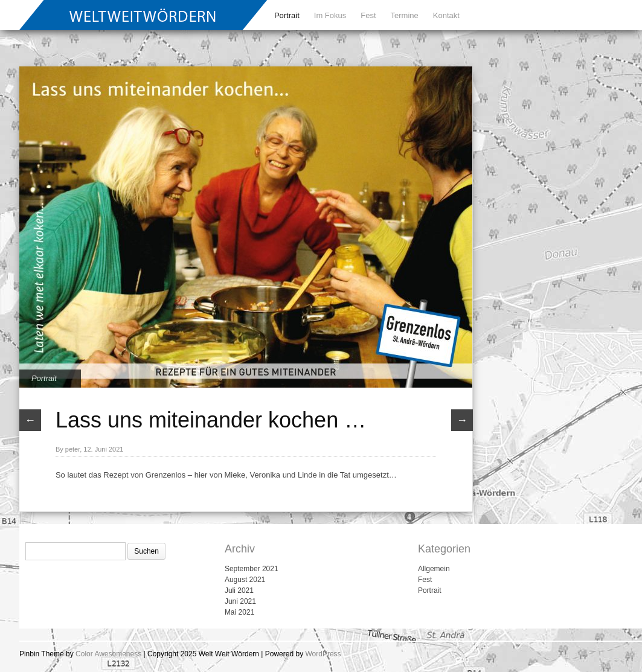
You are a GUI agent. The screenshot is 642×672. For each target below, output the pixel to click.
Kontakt (446, 15)
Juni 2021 (240, 601)
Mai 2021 (239, 612)
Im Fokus (330, 15)
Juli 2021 (239, 590)
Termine (405, 15)
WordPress (323, 654)
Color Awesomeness (108, 654)
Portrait (287, 15)
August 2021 (245, 580)
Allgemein (434, 569)
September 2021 (252, 569)
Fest (368, 15)
